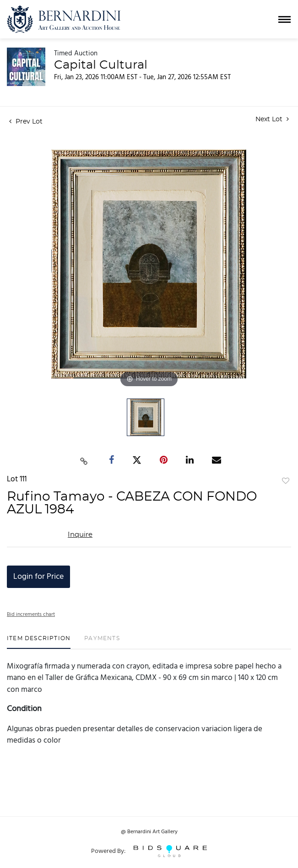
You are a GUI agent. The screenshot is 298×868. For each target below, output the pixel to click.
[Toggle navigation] (284, 19)
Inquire (80, 535)
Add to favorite (286, 481)
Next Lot (272, 119)
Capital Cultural (101, 65)
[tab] (39, 642)
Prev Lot (26, 122)
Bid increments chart (31, 615)
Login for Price (38, 577)
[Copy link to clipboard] (84, 460)
